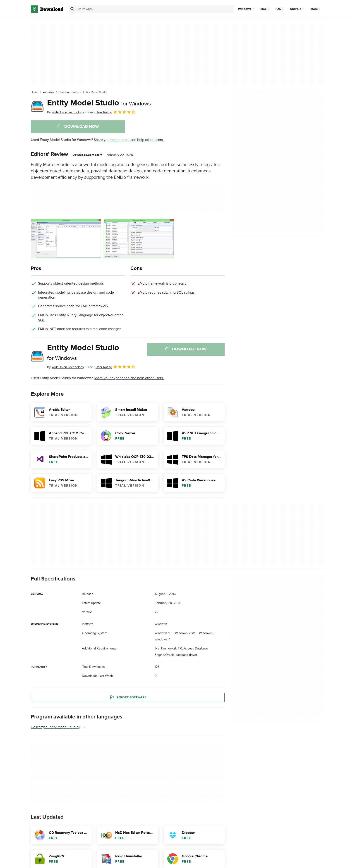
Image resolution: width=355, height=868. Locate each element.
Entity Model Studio (99, 103)
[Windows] (48, 92)
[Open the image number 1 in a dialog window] (139, 239)
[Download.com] (47, 9)
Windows (245, 9)
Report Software (128, 697)
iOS (278, 9)
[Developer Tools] (69, 92)
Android (296, 9)
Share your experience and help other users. (129, 140)
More (316, 9)
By (66, 112)
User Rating (116, 112)
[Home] (35, 92)
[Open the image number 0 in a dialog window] (66, 239)
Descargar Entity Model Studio (55, 727)
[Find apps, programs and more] (151, 9)
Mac (263, 9)
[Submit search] (72, 9)
